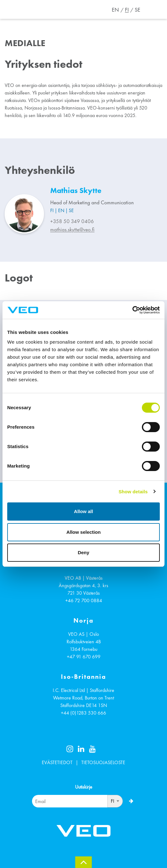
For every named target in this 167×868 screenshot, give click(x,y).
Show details (133, 492)
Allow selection (83, 532)
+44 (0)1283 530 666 (83, 713)
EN (115, 10)
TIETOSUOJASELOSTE (103, 762)
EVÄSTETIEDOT (57, 762)
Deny (84, 552)
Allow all (84, 511)
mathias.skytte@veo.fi (72, 229)
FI (127, 10)
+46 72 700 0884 (84, 600)
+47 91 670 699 (84, 657)
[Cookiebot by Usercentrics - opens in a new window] (132, 310)
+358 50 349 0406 (72, 221)
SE (137, 10)
